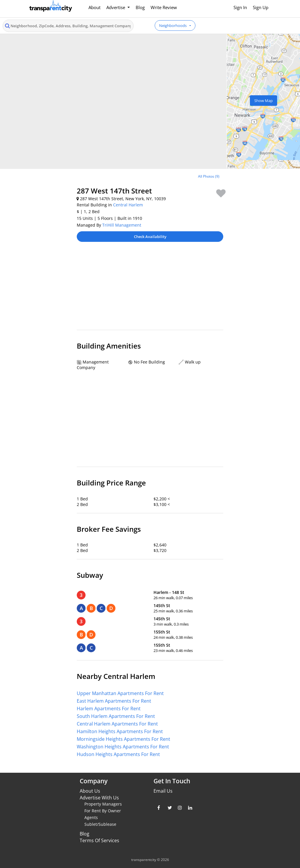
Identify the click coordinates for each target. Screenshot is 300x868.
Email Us (163, 791)
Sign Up (261, 7)
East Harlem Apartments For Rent (114, 701)
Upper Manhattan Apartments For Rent (120, 693)
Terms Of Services (99, 840)
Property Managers (103, 804)
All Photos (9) (209, 176)
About (94, 7)
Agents (91, 817)
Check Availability (150, 237)
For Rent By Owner (103, 811)
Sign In (240, 7)
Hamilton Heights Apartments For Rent (120, 731)
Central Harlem (128, 205)
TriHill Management (122, 225)
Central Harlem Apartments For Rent (117, 724)
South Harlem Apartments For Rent (116, 716)
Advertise (116, 7)
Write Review (164, 7)
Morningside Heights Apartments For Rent (123, 739)
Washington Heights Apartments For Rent (123, 747)
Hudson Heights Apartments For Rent (118, 754)
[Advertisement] (150, 289)
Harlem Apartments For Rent (109, 709)
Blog (140, 7)
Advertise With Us (99, 798)
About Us (90, 791)
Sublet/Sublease (100, 824)
